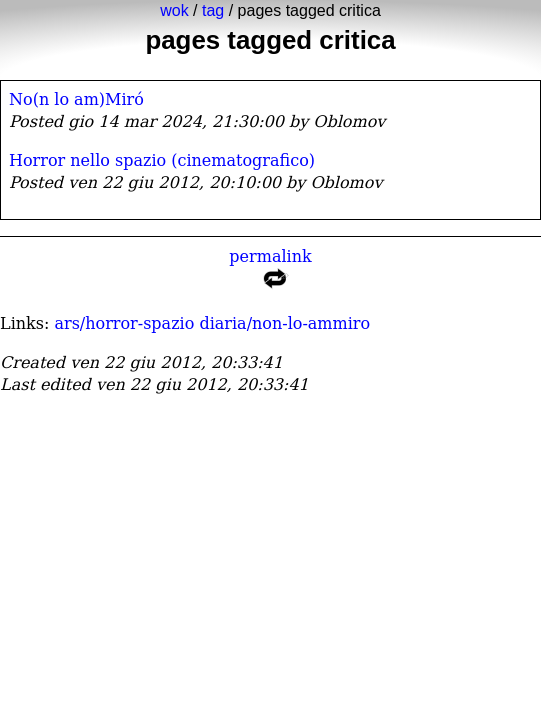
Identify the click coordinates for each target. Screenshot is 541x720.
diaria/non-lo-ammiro (284, 323)
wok (174, 10)
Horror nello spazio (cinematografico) (162, 160)
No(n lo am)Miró (76, 99)
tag (213, 10)
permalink (270, 272)
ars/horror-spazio (124, 323)
